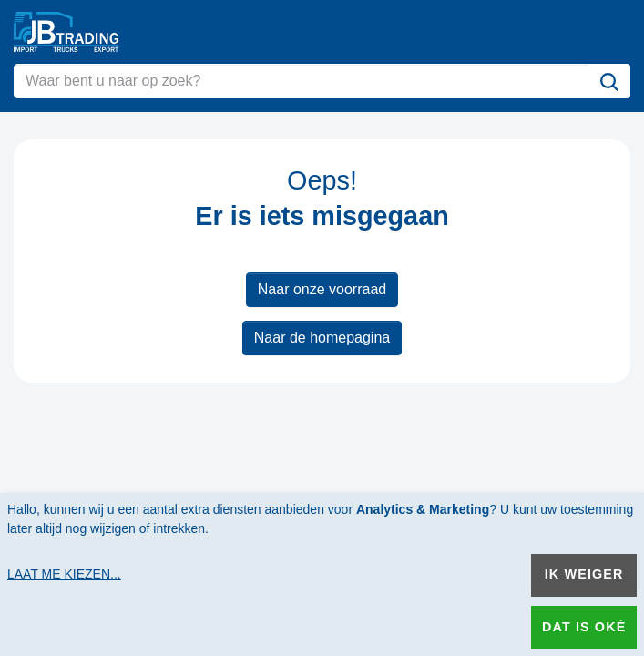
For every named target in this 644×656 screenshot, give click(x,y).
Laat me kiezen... (64, 574)
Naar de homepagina (322, 338)
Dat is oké (584, 627)
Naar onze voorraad (322, 289)
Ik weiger (584, 574)
